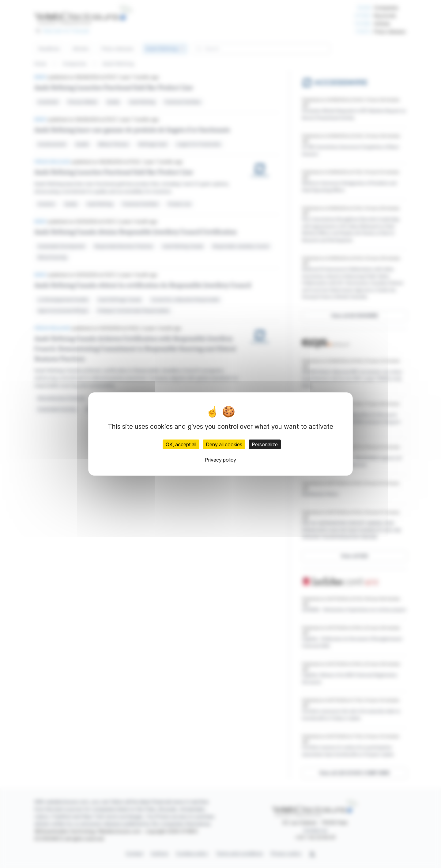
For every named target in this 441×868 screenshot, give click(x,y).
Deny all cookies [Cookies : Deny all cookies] (224, 444)
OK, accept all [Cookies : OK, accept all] (181, 444)
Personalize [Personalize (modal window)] (265, 444)
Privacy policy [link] (221, 460)
